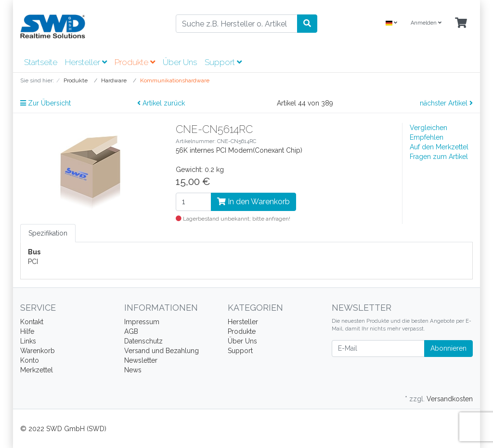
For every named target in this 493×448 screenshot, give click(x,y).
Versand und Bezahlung (162, 351)
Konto (30, 360)
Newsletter (141, 360)
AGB (131, 331)
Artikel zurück (161, 103)
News (133, 370)
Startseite (41, 62)
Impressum (142, 322)
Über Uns (180, 62)
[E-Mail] (378, 349)
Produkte (135, 62)
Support (223, 62)
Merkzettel (37, 370)
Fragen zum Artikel (439, 157)
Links (28, 341)
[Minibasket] (461, 23)
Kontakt (32, 322)
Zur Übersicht (45, 103)
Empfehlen (427, 137)
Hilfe (27, 331)
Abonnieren (448, 348)
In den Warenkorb (253, 202)
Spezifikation (48, 233)
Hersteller (86, 62)
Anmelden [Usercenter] (426, 23)
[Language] (391, 23)
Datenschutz (143, 341)
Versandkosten (450, 399)
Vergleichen (428, 128)
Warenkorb (38, 351)
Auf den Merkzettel (439, 147)
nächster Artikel (446, 103)
